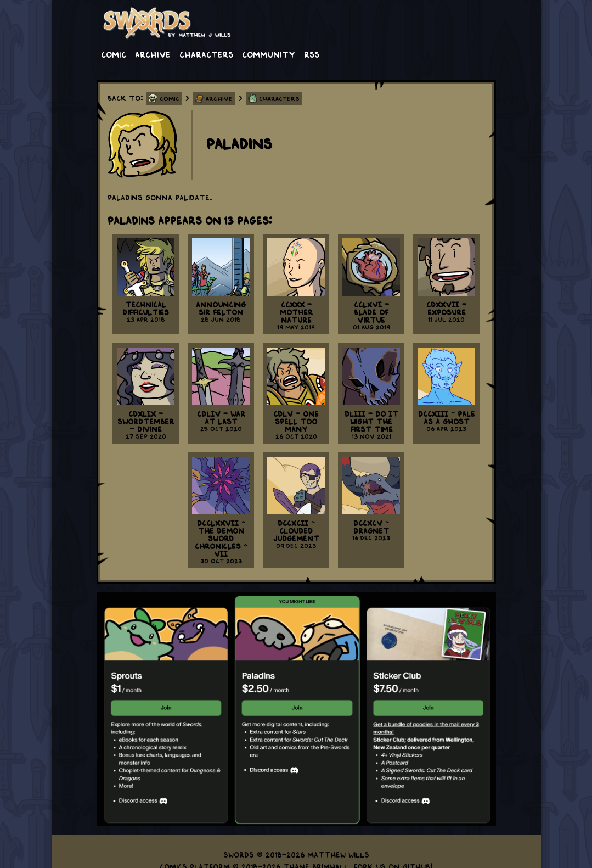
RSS (312, 54)
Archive (153, 54)
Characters (206, 54)
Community (269, 54)
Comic (114, 54)
